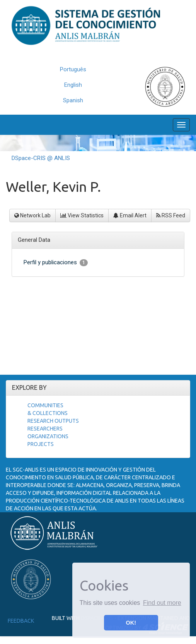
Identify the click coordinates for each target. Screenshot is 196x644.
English (73, 85)
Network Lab (32, 215)
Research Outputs (53, 421)
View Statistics (82, 215)
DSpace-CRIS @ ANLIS (41, 158)
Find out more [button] (162, 603)
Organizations (48, 436)
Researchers (45, 429)
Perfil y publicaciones (56, 263)
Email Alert (130, 215)
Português (73, 69)
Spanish (73, 100)
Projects (41, 444)
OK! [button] (131, 623)
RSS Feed (171, 215)
